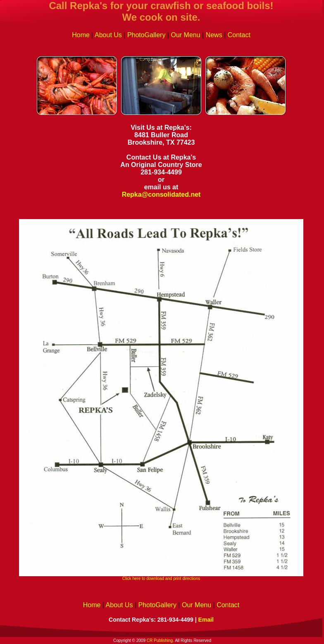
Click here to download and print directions (161, 578)
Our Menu (185, 35)
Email (206, 620)
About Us (108, 35)
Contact (239, 35)
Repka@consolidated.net (161, 194)
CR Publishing (160, 640)
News (214, 35)
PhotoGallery (147, 35)
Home (81, 35)
